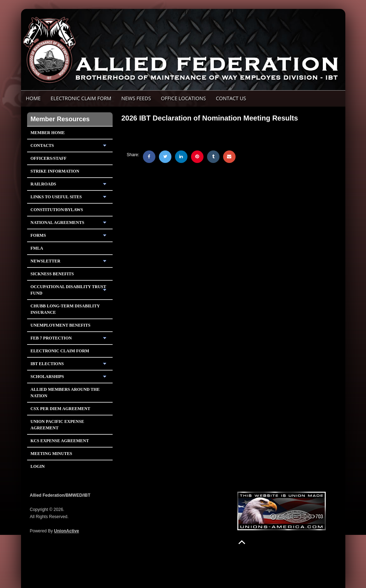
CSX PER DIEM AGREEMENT (61, 409)
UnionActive (67, 531)
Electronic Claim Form (60, 351)
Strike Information (55, 171)
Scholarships (47, 377)
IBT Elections (47, 364)
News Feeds (136, 98)
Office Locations (184, 98)
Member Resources (60, 119)
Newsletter (46, 261)
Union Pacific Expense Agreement (57, 425)
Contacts (42, 145)
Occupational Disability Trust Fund (68, 290)
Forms (38, 235)
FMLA (37, 248)
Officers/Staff (49, 158)
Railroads (43, 184)
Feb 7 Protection (51, 338)
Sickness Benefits (52, 274)
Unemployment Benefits (61, 325)
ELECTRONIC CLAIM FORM (81, 98)
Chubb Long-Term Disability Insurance (65, 309)
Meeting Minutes (51, 454)
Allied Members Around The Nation (65, 393)
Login (38, 466)
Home (33, 98)
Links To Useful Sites (56, 197)
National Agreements (58, 223)
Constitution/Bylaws (57, 210)
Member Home (48, 133)
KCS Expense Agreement (60, 441)
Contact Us (231, 98)
